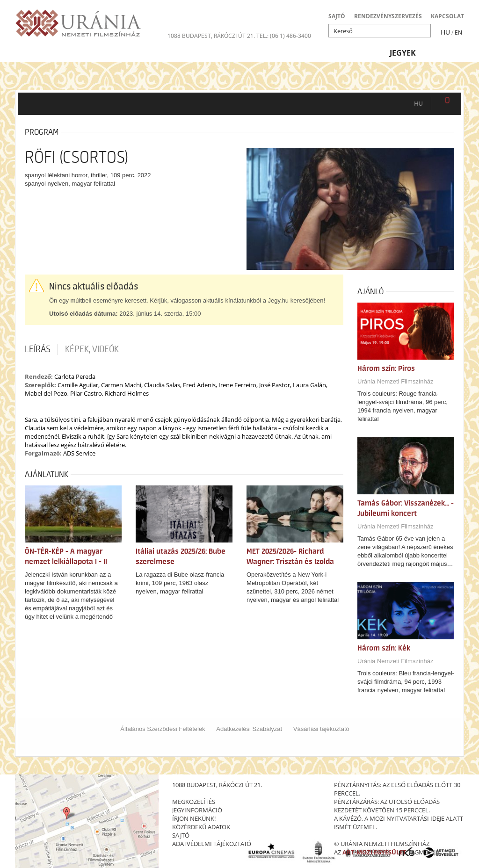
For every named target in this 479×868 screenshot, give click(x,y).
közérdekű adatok (201, 827)
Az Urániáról (181, 53)
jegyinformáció (197, 810)
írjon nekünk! (194, 818)
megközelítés (194, 802)
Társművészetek (102, 53)
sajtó (181, 835)
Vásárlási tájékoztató (321, 729)
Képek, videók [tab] (92, 349)
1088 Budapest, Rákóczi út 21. (211, 36)
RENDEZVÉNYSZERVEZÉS (388, 16)
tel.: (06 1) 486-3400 (284, 36)
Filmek (37, 53)
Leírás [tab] (38, 349)
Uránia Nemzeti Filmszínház (396, 381)
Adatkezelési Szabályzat (249, 729)
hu (418, 104)
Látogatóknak (258, 53)
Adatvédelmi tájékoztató (212, 844)
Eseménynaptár (339, 53)
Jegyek (403, 53)
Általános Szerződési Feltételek (163, 729)
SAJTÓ (337, 16)
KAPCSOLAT (447, 16)
